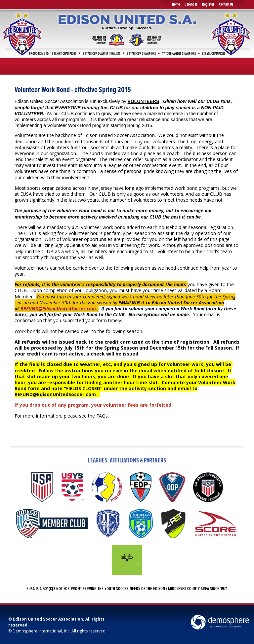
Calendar (191, 4)
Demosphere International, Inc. (42, 631)
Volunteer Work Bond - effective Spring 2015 (73, 90)
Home (176, 4)
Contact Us (226, 4)
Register (208, 4)
